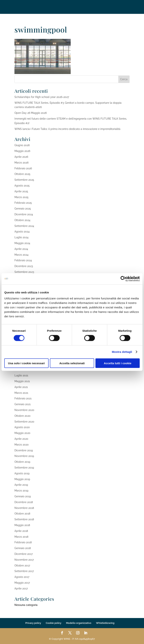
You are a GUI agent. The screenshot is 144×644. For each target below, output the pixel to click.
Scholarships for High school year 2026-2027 (42, 97)
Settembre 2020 (24, 422)
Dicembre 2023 (24, 266)
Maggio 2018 (22, 525)
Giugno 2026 (22, 145)
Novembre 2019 (24, 456)
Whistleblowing (105, 623)
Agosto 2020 (22, 427)
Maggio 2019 (22, 479)
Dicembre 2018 (24, 502)
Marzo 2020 (22, 445)
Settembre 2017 (24, 571)
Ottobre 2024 (22, 220)
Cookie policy (54, 623)
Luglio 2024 (21, 237)
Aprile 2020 (21, 439)
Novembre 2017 (24, 560)
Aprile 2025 (21, 191)
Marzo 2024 (21, 255)
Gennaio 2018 (23, 548)
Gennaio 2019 (23, 496)
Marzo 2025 (21, 197)
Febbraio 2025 (23, 203)
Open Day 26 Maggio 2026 (31, 113)
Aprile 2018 (21, 531)
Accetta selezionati (72, 363)
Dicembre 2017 (24, 554)
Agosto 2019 (22, 473)
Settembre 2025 (24, 180)
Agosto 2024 (22, 232)
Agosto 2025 (22, 186)
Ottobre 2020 (22, 416)
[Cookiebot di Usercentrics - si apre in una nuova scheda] (123, 279)
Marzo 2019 (21, 491)
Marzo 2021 (21, 393)
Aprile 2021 (21, 387)
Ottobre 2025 (22, 174)
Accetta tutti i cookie (118, 363)
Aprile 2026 (21, 157)
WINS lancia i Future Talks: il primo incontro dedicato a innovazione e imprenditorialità (67, 129)
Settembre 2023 (24, 272)
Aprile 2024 (21, 249)
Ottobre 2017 (22, 566)
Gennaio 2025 (23, 209)
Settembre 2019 (24, 468)
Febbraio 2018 (23, 542)
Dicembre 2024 (24, 214)
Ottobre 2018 (22, 514)
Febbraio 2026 (23, 168)
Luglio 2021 (21, 375)
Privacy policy (33, 623)
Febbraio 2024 (23, 260)
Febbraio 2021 (23, 398)
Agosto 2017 (22, 577)
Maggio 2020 (22, 433)
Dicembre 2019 (24, 450)
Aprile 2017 (21, 588)
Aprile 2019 (21, 485)
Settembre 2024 (24, 226)
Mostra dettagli (122, 352)
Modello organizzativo (79, 623)
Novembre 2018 (24, 508)
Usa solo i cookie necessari (26, 363)
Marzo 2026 (21, 163)
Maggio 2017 (22, 583)
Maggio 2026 (22, 151)
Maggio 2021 (22, 381)
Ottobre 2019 (22, 462)
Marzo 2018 (21, 537)
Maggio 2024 (22, 243)
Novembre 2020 (24, 410)
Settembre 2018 (24, 519)
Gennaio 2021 (22, 404)
